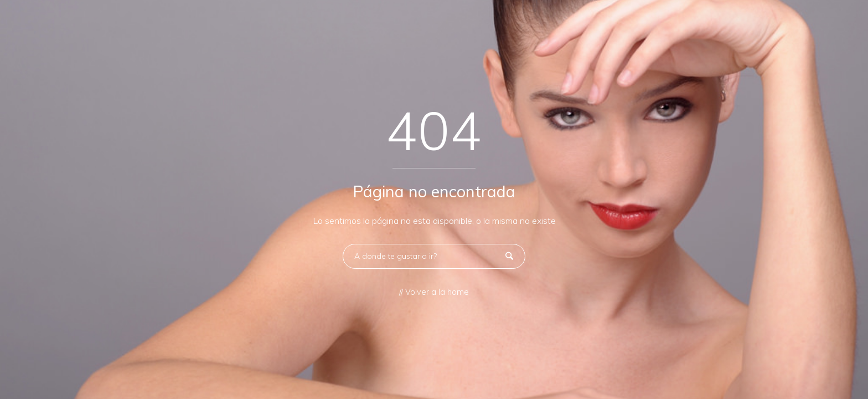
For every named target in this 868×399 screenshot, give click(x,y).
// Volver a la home (434, 292)
